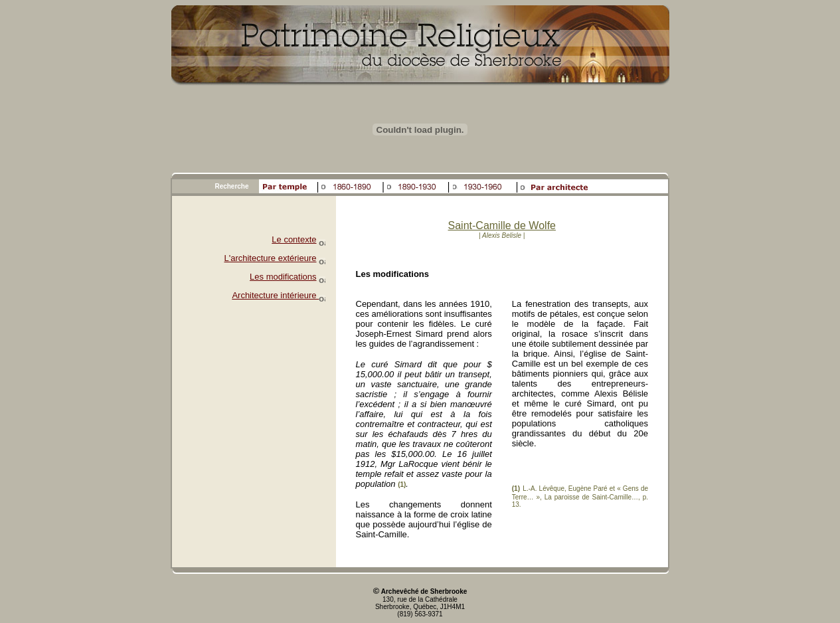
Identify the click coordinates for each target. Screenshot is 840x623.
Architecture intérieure (279, 295)
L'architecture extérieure (270, 258)
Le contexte (294, 239)
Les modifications (283, 277)
